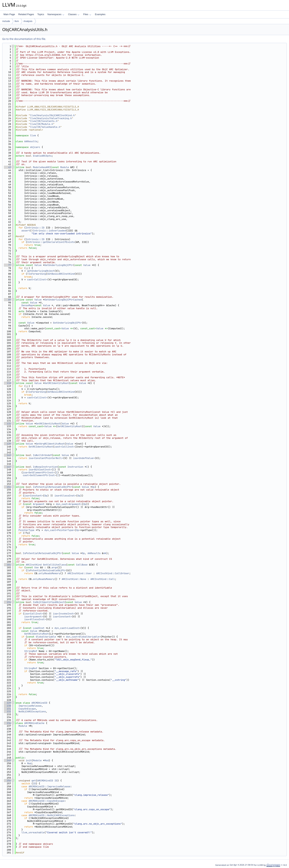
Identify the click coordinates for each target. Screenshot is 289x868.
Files (87, 14)
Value (38, 265)
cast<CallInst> (37, 280)
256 (7, 781)
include (6, 21)
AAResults (31, 141)
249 (7, 760)
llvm (17, 21)
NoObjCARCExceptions (32, 711)
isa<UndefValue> (84, 458)
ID (56, 781)
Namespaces (56, 14)
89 (7, 300)
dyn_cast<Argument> (69, 504)
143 (7, 455)
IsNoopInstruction (45, 467)
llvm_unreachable (33, 832)
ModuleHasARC (42, 167)
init (29, 760)
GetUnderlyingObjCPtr (59, 265)
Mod (47, 760)
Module (65, 167)
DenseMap (27, 305)
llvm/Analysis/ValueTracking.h (51, 118)
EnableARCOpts (42, 156)
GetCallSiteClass (54, 565)
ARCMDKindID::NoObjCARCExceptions (52, 815)
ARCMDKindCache (34, 723)
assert (26, 231)
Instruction (75, 467)
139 (7, 444)
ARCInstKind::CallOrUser (113, 573)
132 (7, 424)
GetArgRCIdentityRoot (50, 444)
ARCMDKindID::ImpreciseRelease (49, 786)
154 (7, 487)
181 (7, 565)
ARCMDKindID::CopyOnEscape (47, 801)
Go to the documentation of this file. (24, 39)
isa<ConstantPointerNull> (46, 458)
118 (7, 383)
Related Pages (26, 14)
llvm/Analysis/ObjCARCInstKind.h (52, 115)
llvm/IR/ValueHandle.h (45, 127)
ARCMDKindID (39, 703)
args (54, 567)
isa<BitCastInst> (40, 470)
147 (7, 467)
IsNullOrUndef (42, 455)
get (34, 781)
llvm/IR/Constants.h (44, 121)
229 (7, 703)
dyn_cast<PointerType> (60, 530)
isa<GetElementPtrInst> (39, 473)
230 (7, 706)
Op (93, 487)
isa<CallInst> (34, 614)
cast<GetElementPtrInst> (39, 475)
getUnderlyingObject (41, 271)
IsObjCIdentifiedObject (49, 602)
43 (7, 167)
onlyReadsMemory (49, 573)
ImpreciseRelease (30, 706)
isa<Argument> (34, 617)
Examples (100, 14)
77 (7, 265)
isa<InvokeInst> (64, 614)
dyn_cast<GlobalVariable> (83, 637)
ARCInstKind (34, 565)
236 (7, 723)
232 (7, 711)
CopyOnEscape (27, 709)
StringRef (31, 651)
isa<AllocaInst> (65, 496)
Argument (39, 504)
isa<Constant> (34, 496)
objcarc (35, 147)
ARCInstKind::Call (103, 579)
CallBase (82, 565)
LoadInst (39, 628)
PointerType (27, 530)
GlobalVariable (46, 637)
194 (7, 602)
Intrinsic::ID (35, 228)
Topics (41, 14)
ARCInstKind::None (74, 579)
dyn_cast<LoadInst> (67, 628)
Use (36, 567)
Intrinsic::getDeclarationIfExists (51, 242)
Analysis (28, 21)
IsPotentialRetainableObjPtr (52, 487)
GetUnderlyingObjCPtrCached (63, 300)
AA (105, 553)
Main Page (9, 14)
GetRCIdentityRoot (57, 383)
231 (7, 709)
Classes (74, 14)
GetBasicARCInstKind (61, 274)
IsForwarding (37, 274)
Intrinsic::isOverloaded (49, 231)
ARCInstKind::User (80, 573)
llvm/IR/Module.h (42, 124)
